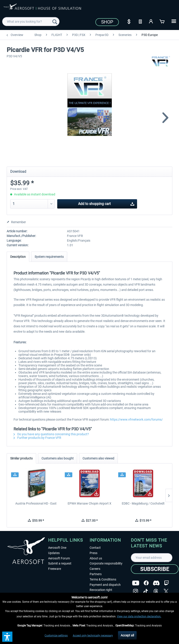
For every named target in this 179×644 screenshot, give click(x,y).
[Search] (55, 22)
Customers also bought (58, 458)
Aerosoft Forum (59, 558)
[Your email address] (152, 558)
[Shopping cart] (162, 21)
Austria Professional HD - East (36, 503)
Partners (96, 574)
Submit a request (60, 563)
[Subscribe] (155, 569)
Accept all (127, 635)
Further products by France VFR (37, 438)
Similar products (21, 458)
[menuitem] (31, 22)
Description (18, 257)
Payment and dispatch (105, 585)
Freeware (55, 569)
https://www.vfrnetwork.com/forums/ (136, 419)
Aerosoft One (57, 548)
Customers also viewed (98, 458)
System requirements (49, 257)
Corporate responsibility (106, 563)
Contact (95, 548)
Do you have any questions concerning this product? (51, 434)
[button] (7, 637)
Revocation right (101, 590)
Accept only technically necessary (93, 636)
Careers (95, 569)
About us (96, 558)
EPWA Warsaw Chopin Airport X (89, 503)
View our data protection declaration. (139, 616)
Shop (107, 22)
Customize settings (56, 636)
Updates (54, 553)
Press (93, 553)
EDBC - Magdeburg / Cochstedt (143, 503)
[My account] (151, 21)
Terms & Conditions (103, 579)
